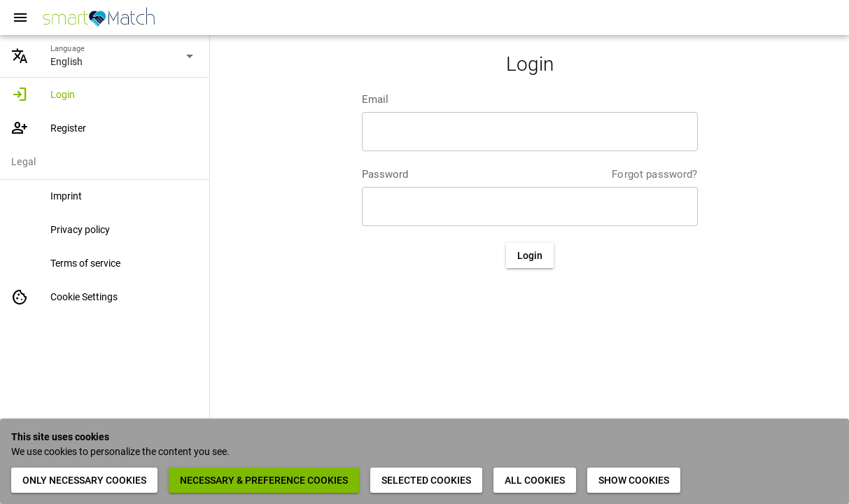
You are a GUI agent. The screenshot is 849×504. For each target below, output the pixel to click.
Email (376, 99)
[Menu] (20, 17)
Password (385, 174)
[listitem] (105, 94)
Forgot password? (654, 174)
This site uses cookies (60, 437)
